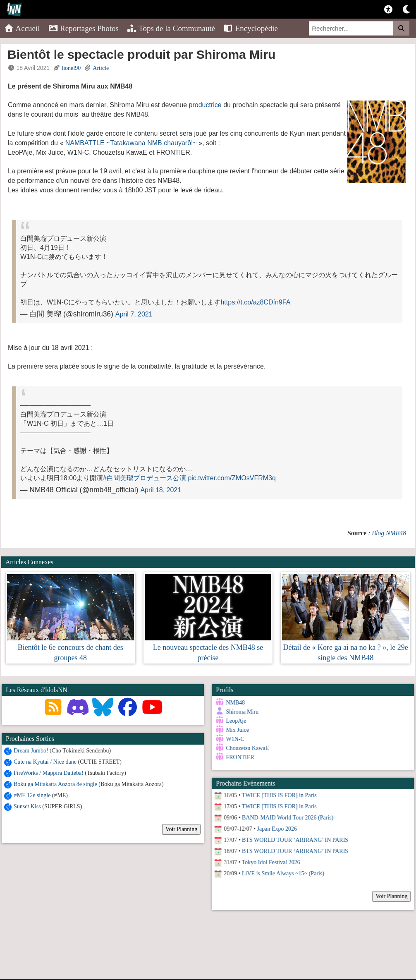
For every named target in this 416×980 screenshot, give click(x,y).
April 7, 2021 (134, 314)
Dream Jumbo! (31, 751)
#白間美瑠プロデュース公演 (145, 478)
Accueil (22, 28)
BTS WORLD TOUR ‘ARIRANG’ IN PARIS (293, 838)
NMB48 (234, 703)
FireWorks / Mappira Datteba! (49, 773)
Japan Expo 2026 (275, 827)
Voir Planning (181, 829)
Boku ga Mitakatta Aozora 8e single (55, 784)
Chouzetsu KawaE (246, 748)
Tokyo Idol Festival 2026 (269, 860)
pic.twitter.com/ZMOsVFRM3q (232, 478)
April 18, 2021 (161, 490)
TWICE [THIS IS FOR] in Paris (278, 793)
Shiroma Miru (241, 712)
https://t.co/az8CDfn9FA (255, 302)
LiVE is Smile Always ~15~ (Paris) (281, 871)
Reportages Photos (84, 28)
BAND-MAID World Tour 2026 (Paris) (286, 816)
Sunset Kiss (27, 806)
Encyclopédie (251, 28)
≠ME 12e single (32, 795)
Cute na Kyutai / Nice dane (45, 762)
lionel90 (71, 68)
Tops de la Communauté (171, 28)
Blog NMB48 (389, 533)
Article (101, 68)
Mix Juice (236, 730)
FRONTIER (239, 757)
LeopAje (235, 721)
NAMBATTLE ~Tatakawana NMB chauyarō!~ (131, 143)
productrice (205, 105)
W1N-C (234, 739)
